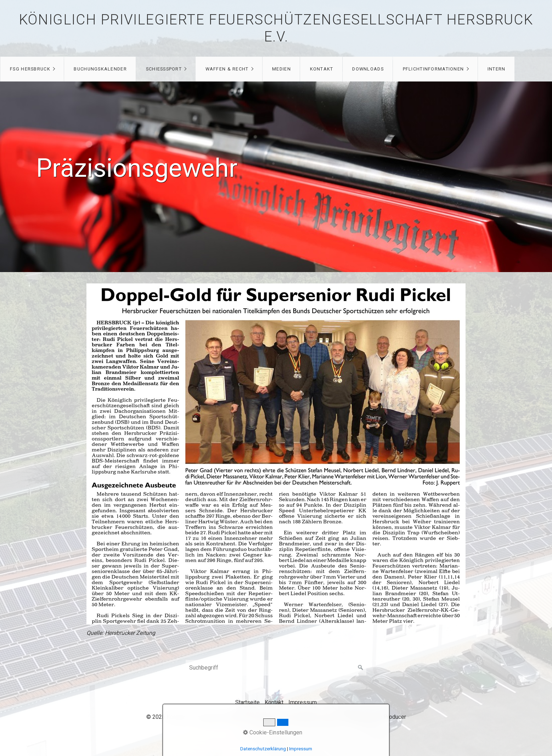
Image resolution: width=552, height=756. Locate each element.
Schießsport (164, 69)
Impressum (303, 702)
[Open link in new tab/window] (276, 454)
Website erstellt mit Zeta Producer (363, 717)
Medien (281, 69)
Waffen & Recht (227, 69)
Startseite (247, 702)
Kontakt (322, 69)
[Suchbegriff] (276, 668)
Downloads (368, 69)
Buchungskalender (100, 69)
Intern (497, 69)
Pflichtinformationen (433, 69)
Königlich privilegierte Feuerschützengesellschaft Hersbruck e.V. (276, 28)
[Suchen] (361, 668)
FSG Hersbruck (30, 69)
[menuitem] (32, 69)
